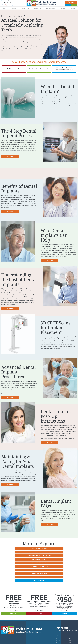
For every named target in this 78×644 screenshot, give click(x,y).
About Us (14, 8)
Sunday (58, 632)
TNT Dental (21, 641)
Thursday (58, 626)
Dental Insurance (51, 8)
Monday (58, 620)
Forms (68, 5)
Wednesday (59, 624)
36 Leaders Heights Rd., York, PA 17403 (66, 611)
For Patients (38, 8)
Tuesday (58, 622)
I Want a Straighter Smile (26, 559)
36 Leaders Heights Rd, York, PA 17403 (9, 1)
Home (4, 8)
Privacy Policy (10, 639)
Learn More (10, 156)
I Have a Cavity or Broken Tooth (26, 555)
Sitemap (3, 639)
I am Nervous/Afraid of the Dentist (26, 562)
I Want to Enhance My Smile (52, 559)
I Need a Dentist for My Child (52, 548)
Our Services (25, 8)
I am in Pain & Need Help (53, 552)
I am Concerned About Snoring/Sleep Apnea (26, 552)
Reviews (63, 8)
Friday (57, 628)
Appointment (71, 2)
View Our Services (52, 562)
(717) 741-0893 (6, 3)
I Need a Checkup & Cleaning (26, 548)
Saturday (58, 630)
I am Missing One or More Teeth (52, 555)
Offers (74, 5)
